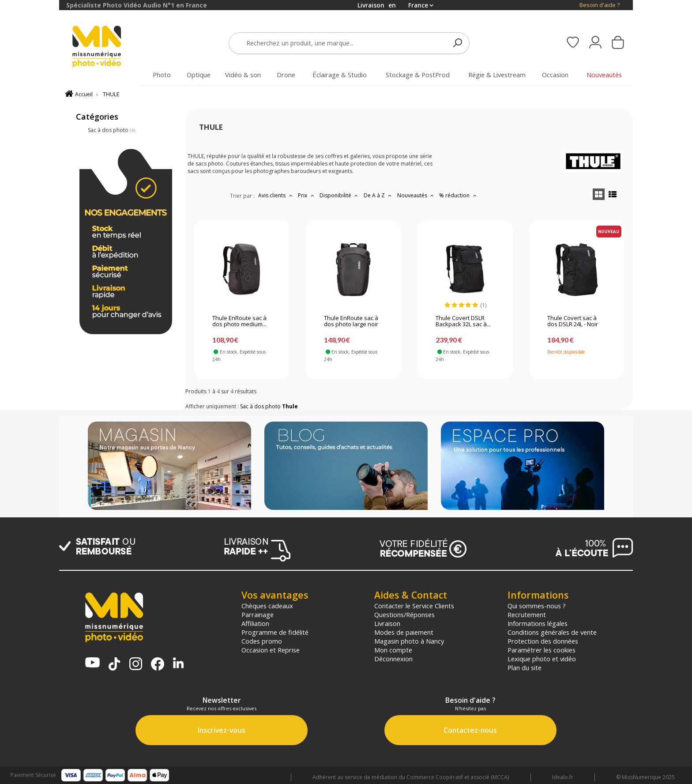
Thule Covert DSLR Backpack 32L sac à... (463, 321)
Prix (307, 195)
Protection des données (543, 641)
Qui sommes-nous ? (537, 606)
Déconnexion (393, 659)
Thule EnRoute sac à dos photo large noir (351, 321)
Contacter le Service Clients (414, 606)
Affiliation (255, 623)
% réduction (459, 195)
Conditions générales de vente (552, 632)
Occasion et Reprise (271, 650)
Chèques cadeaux (267, 606)
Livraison (387, 623)
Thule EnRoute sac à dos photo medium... (239, 321)
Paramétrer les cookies (542, 650)
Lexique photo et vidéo (542, 659)
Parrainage (258, 614)
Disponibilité (340, 195)
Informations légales (538, 623)
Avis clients (276, 195)
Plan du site (525, 667)
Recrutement (527, 614)
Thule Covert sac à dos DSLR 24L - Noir (573, 321)
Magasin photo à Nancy (409, 641)
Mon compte (393, 650)
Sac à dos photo (111, 130)
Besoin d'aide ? (600, 5)
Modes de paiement (404, 632)
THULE (111, 94)
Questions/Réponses (404, 614)
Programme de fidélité (275, 632)
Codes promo (262, 641)
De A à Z (379, 195)
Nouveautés (417, 195)
